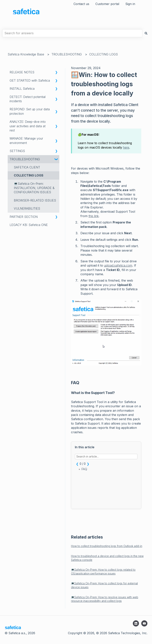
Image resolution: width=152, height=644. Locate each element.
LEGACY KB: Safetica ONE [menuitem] (29, 225)
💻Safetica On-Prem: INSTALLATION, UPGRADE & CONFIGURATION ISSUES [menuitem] (34, 188)
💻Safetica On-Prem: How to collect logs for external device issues (104, 585)
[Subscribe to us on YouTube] (144, 623)
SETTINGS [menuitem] (17, 151)
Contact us (81, 4)
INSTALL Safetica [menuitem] (22, 89)
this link (94, 216)
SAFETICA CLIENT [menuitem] (27, 167)
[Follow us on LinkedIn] (136, 623)
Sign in (130, 4)
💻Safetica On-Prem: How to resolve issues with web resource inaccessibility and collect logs (105, 599)
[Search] (146, 33)
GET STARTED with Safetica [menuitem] (30, 80)
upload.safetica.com (118, 265)
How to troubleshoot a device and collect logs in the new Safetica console (107, 558)
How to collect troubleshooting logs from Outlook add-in (107, 546)
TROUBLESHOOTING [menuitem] (25, 159)
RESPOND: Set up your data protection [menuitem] (30, 111)
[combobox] (72, 33)
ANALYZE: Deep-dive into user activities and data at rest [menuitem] (28, 126)
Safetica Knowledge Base (26, 54)
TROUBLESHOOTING (67, 54)
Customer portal (107, 4)
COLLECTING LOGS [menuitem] (29, 175)
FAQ (84, 469)
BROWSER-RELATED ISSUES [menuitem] (35, 200)
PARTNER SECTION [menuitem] (24, 217)
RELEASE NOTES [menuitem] (22, 72)
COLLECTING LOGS (104, 54)
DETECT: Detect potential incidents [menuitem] (28, 99)
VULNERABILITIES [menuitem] (27, 208)
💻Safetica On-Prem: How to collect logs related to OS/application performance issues (103, 572)
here (126, 147)
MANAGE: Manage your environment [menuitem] (26, 141)
